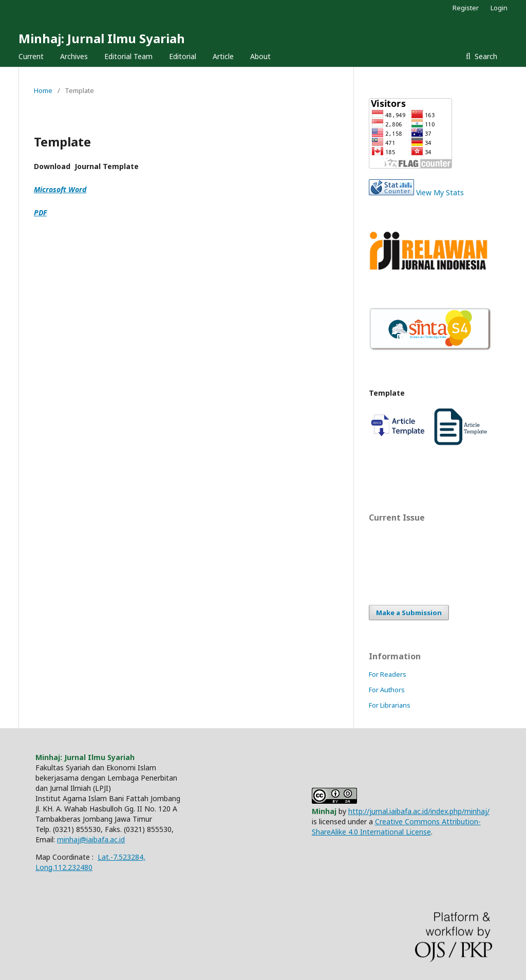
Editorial (183, 56)
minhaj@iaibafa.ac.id (91, 839)
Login (499, 8)
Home (43, 90)
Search (485, 56)
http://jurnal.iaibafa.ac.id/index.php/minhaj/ (419, 811)
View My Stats (440, 192)
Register (466, 8)
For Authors (387, 690)
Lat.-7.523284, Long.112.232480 (90, 862)
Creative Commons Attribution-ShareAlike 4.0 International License (396, 827)
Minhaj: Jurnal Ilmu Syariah (102, 38)
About (260, 56)
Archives (74, 56)
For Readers (388, 674)
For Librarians (390, 705)
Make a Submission (409, 613)
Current (31, 56)
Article (223, 56)
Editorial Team (128, 56)
